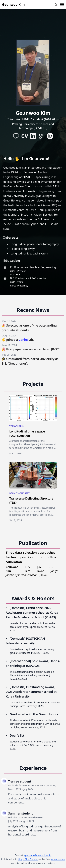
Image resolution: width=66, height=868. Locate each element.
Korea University (14, 196)
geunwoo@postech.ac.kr (38, 855)
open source (58, 859)
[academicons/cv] (25, 136)
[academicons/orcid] (50, 136)
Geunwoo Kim (13, 4)
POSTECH (28, 177)
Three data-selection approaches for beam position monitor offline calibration (31, 557)
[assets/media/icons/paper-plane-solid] (16, 136)
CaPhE (23, 340)
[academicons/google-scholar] (41, 136)
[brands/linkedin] (33, 136)
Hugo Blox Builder (28, 859)
